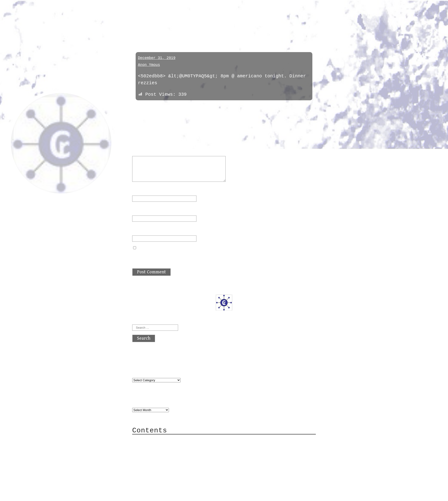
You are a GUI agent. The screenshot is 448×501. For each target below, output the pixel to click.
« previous (143, 107)
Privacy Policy (161, 468)
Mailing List (158, 461)
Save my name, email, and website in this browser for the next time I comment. (223, 257)
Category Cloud (161, 447)
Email (142, 210)
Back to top (147, 495)
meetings (146, 30)
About (148, 440)
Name (140, 190)
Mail (147, 454)
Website (142, 230)
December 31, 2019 (157, 58)
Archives (143, 401)
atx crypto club (175, 12)
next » (163, 107)
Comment (145, 150)
